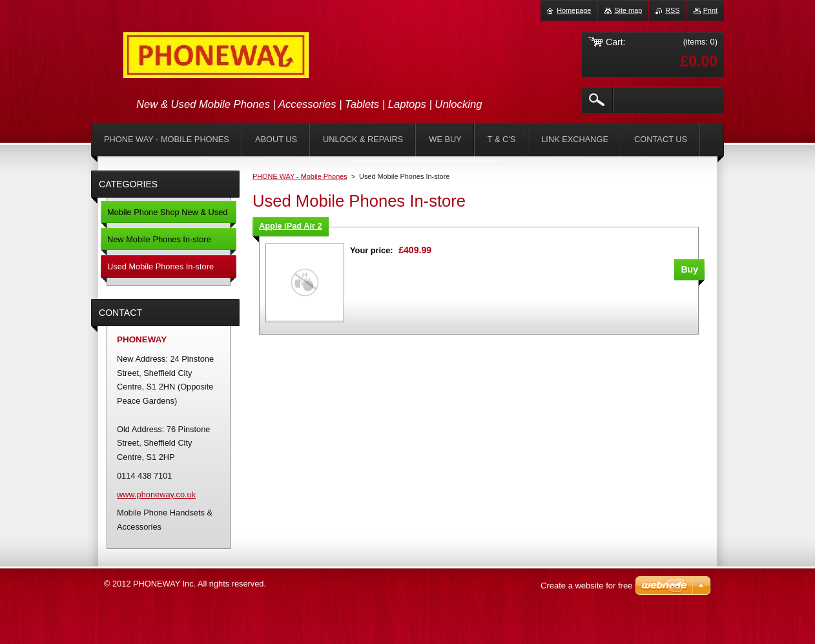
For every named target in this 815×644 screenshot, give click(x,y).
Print (710, 10)
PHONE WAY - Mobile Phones (300, 176)
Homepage (574, 10)
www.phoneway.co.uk (156, 494)
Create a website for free (586, 586)
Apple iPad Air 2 (291, 226)
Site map (628, 10)
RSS (672, 10)
